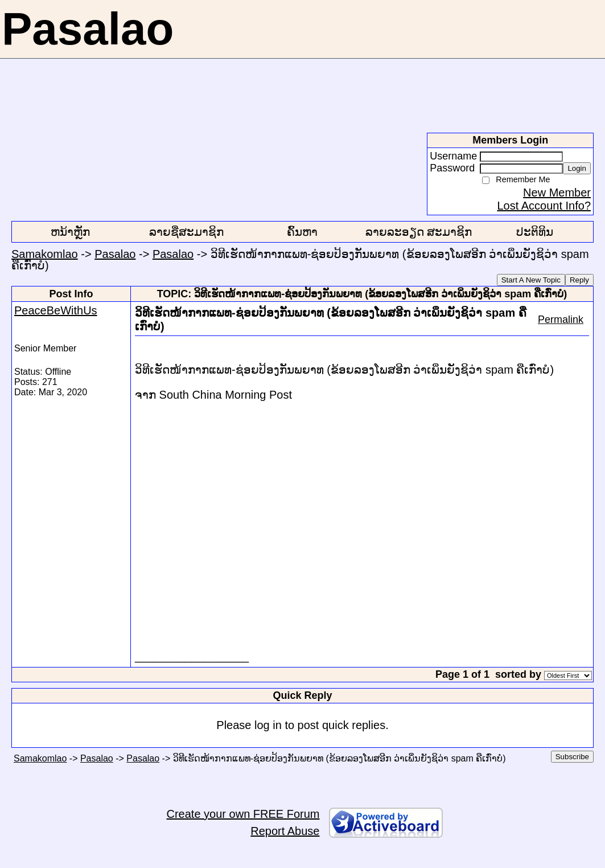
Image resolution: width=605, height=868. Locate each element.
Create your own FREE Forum (243, 814)
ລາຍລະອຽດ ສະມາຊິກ (419, 232)
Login (577, 168)
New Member (557, 193)
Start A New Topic (531, 280)
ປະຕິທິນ (535, 232)
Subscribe (572, 757)
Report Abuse (285, 831)
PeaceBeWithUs (56, 310)
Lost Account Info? (544, 206)
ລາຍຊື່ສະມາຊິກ (186, 232)
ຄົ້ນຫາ (302, 232)
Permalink (561, 320)
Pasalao (115, 254)
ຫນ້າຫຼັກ (70, 232)
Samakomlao (45, 254)
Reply (579, 280)
